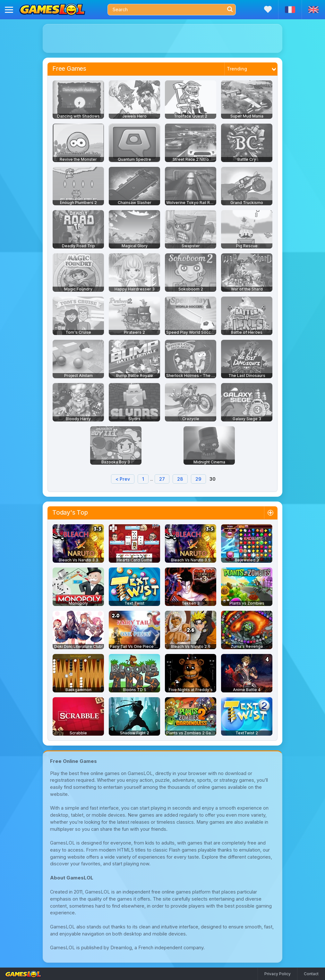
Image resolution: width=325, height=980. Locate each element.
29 (198, 479)
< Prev (123, 479)
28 (180, 479)
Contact (311, 974)
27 (162, 479)
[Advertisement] (162, 38)
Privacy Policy (278, 974)
